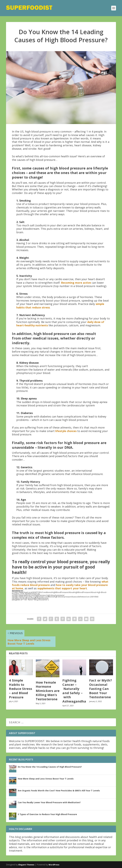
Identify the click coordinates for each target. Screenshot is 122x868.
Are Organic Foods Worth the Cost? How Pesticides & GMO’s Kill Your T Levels (59, 791)
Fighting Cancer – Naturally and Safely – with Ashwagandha (74, 691)
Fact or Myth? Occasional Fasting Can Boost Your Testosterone (101, 689)
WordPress (54, 865)
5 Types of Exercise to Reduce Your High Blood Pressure (47, 814)
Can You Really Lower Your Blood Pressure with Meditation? (49, 802)
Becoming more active (76, 283)
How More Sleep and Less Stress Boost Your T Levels (46, 779)
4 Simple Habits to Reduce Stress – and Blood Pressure (20, 689)
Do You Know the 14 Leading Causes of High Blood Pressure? (50, 767)
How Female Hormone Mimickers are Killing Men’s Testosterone (48, 691)
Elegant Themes (26, 865)
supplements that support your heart (62, 588)
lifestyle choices (66, 431)
